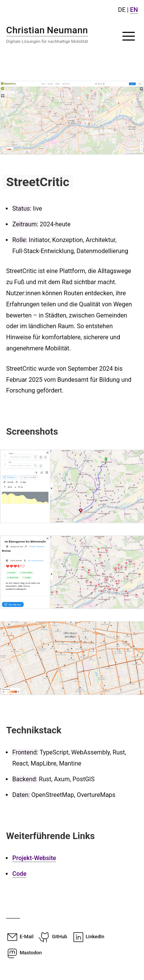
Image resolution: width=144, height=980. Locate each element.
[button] (129, 36)
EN (134, 10)
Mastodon (24, 953)
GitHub (53, 937)
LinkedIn (88, 937)
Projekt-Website (34, 858)
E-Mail (20, 937)
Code (19, 874)
